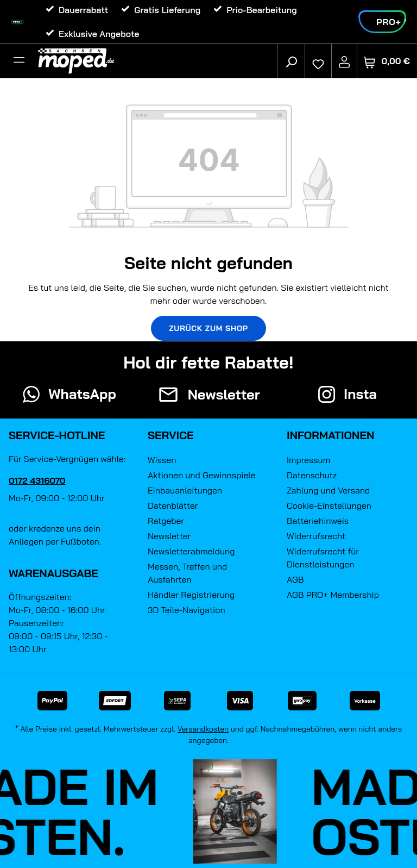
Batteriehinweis (318, 521)
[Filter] (19, 61)
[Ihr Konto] (344, 61)
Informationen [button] (330, 435)
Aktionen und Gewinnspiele (201, 475)
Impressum (308, 460)
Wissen (162, 460)
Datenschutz (312, 475)
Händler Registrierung (191, 595)
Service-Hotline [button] (57, 435)
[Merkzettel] (318, 61)
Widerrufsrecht (316, 536)
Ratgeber (166, 521)
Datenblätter (173, 505)
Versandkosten (203, 729)
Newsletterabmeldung (191, 551)
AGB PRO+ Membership (333, 595)
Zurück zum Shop (208, 328)
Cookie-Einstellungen (329, 505)
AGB (295, 579)
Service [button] (171, 435)
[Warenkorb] (387, 61)
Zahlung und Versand (328, 490)
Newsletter (169, 536)
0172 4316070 (37, 480)
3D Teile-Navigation (187, 610)
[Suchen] (291, 61)
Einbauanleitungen (185, 490)
